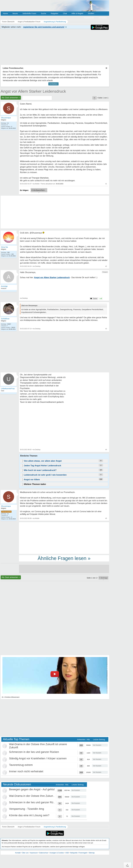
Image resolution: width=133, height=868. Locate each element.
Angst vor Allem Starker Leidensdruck (33, 91)
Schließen (53, 84)
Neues (15, 13)
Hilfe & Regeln (77, 13)
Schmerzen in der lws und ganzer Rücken (34, 752)
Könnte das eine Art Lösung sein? (29, 815)
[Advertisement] (64, 538)
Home (5, 13)
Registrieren (89, 18)
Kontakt (18, 853)
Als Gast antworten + (11, 98)
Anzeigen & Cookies (57, 853)
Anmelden (103, 18)
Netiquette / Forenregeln (79, 853)
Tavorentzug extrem (21, 765)
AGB (67, 853)
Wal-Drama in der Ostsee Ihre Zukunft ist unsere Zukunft (43, 796)
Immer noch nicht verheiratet (26, 771)
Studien (91, 13)
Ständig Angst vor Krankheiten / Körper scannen (38, 758)
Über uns (25, 853)
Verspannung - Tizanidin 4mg (27, 809)
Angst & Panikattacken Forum (29, 827)
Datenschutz (44, 853)
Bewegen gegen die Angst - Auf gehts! (32, 789)
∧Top (127, 865)
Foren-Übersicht (8, 827)
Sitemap (92, 853)
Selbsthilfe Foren (29, 13)
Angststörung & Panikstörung (55, 827)
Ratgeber (54, 13)
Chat (65, 13)
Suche (44, 13)
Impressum (34, 853)
